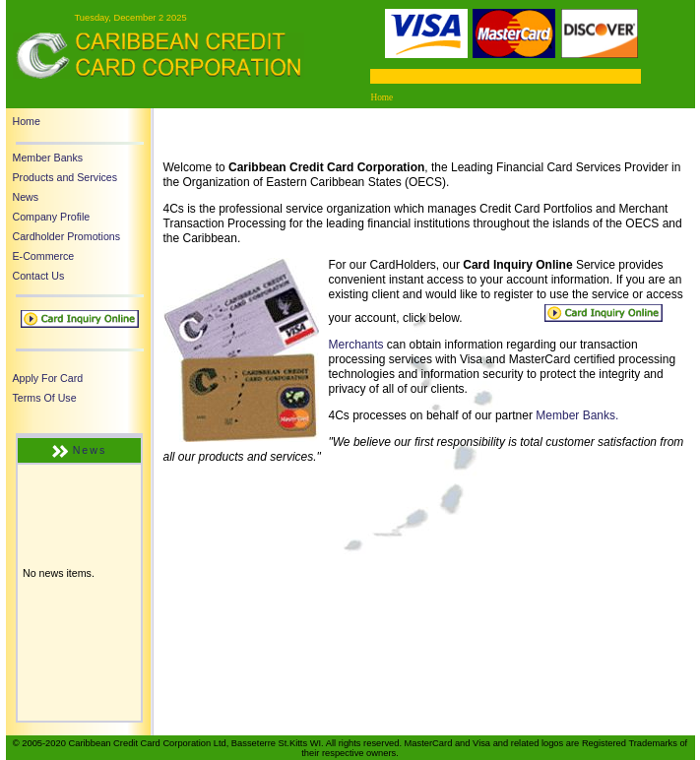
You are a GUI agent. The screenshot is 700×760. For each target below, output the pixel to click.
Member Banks (48, 158)
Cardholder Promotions (67, 236)
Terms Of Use (45, 398)
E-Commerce (44, 256)
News (26, 197)
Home (27, 121)
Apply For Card (48, 378)
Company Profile (52, 217)
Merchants (356, 345)
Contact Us (39, 276)
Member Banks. (577, 415)
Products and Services (65, 177)
